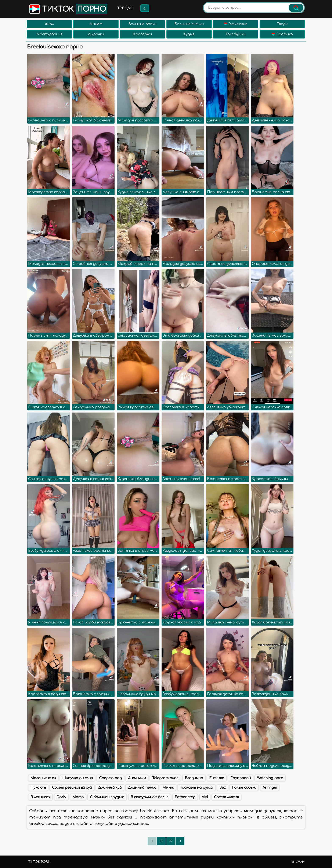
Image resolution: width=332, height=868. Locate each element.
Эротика (282, 34)
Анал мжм (137, 778)
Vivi (205, 797)
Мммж (168, 788)
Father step (185, 797)
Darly (61, 797)
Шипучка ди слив (77, 778)
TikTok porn (39, 862)
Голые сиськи (244, 788)
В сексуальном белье (150, 797)
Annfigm (270, 788)
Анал (49, 24)
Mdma (78, 797)
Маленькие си (43, 778)
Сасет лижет (226, 797)
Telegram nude (165, 778)
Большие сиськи (189, 24)
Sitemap (297, 862)
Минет (96, 24)
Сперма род (110, 778)
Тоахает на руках (196, 788)
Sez (223, 788)
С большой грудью (107, 797)
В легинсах (40, 797)
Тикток (68, 9)
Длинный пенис (142, 788)
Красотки (142, 34)
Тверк (282, 24)
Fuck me (217, 778)
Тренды (125, 8)
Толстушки (236, 34)
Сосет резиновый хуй (72, 788)
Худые (189, 34)
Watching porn (270, 778)
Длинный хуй (110, 788)
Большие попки (142, 24)
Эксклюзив (236, 24)
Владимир (194, 778)
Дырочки (96, 34)
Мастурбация (49, 34)
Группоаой (241, 778)
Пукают (38, 788)
